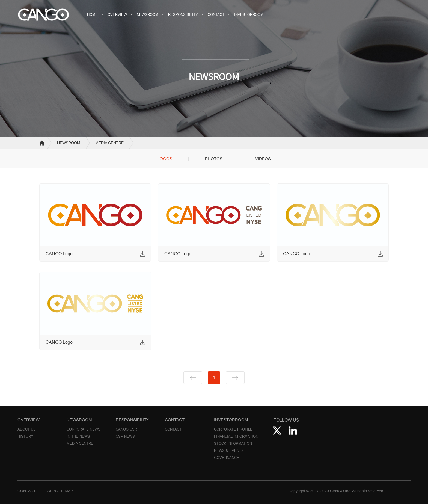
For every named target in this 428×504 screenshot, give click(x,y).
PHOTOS (214, 159)
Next (235, 378)
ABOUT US (27, 429)
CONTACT (216, 14)
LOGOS (165, 159)
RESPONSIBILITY (183, 14)
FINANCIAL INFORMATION (236, 436)
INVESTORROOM (249, 14)
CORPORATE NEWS (84, 429)
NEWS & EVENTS (229, 450)
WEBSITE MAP (60, 491)
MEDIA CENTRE (80, 443)
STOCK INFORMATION (233, 443)
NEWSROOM (148, 14)
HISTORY (25, 436)
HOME (92, 14)
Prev (193, 378)
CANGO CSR (126, 429)
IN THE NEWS (78, 436)
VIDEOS (263, 159)
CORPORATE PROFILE (233, 429)
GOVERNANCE (227, 458)
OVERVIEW (117, 14)
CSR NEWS (125, 436)
